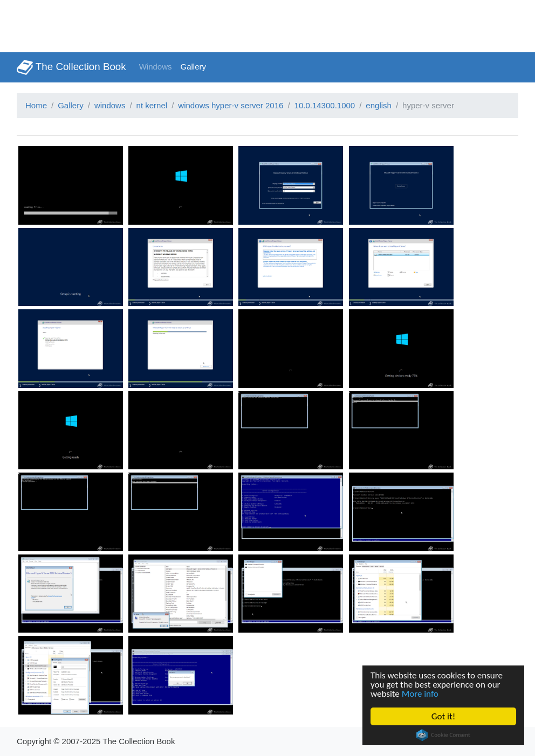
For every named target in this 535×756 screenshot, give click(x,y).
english (379, 105)
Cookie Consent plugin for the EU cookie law (443, 735)
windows (110, 105)
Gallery (194, 67)
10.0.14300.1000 (325, 105)
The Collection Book (71, 67)
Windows (156, 67)
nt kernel (152, 105)
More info (420, 694)
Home (36, 105)
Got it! (443, 716)
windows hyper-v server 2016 (231, 105)
